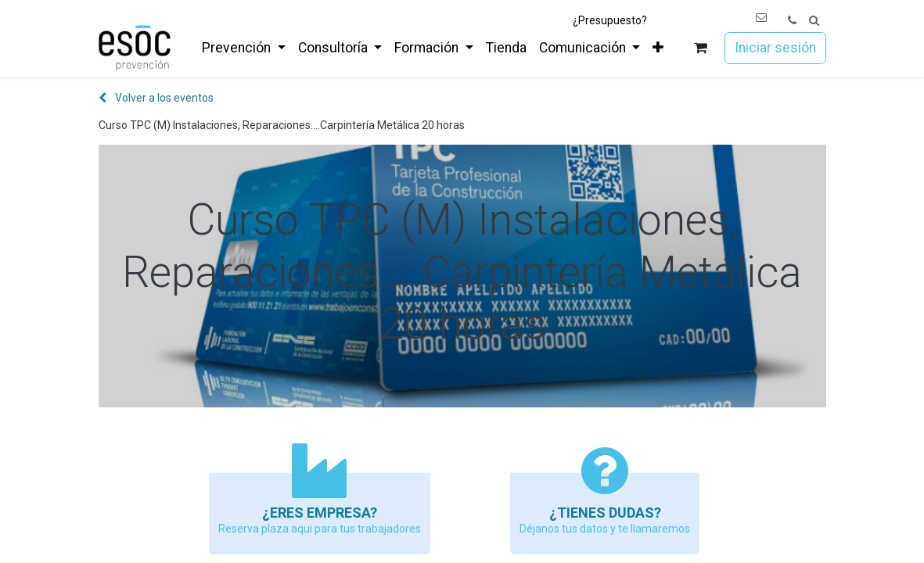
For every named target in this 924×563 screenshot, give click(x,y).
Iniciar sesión (775, 48)
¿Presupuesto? (610, 20)
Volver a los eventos (156, 98)
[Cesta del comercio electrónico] (700, 48)
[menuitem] (243, 48)
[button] (814, 21)
